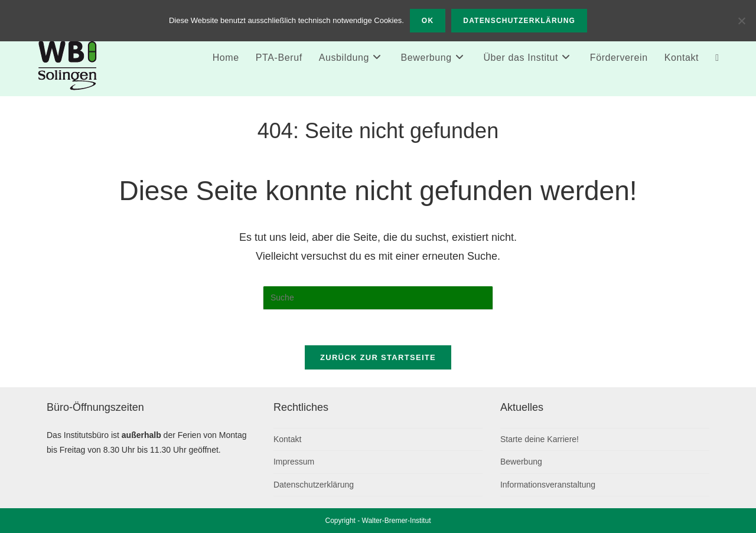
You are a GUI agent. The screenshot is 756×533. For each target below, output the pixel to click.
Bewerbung (521, 462)
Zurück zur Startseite (378, 357)
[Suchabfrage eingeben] (378, 298)
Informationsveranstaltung (548, 485)
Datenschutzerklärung (314, 485)
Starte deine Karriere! (540, 439)
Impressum (294, 462)
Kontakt (287, 439)
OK (428, 21)
